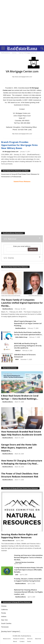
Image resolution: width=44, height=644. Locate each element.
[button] (40, 48)
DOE (17, 575)
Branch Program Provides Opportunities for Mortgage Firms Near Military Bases (19, 145)
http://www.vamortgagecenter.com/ (22, 77)
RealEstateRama (8, 309)
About (15, 641)
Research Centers (19, 639)
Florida (4, 613)
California (4, 610)
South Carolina (6, 623)
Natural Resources (8, 540)
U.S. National (10, 239)
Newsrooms (7, 639)
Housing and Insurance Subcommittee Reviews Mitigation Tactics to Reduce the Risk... (28, 557)
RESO (17, 359)
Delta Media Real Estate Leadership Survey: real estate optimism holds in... (28, 333)
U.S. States (9, 258)
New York (4, 620)
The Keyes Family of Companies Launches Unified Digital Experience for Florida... (22, 303)
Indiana (4, 616)
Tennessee (5, 627)
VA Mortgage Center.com (10, 151)
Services (30, 639)
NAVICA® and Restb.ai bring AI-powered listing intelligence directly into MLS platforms (28, 346)
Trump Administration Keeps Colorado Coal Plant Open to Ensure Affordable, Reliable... (28, 570)
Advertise (38, 639)
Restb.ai (18, 350)
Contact (22, 641)
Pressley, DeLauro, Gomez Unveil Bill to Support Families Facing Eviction (28, 580)
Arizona (4, 606)
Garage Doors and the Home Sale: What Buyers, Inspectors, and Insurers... (19, 448)
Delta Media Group (21, 337)
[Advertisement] (22, 23)
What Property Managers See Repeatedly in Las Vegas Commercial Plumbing (28, 323)
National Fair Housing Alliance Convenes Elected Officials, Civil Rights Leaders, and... (28, 592)
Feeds (29, 641)
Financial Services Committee (25, 562)
